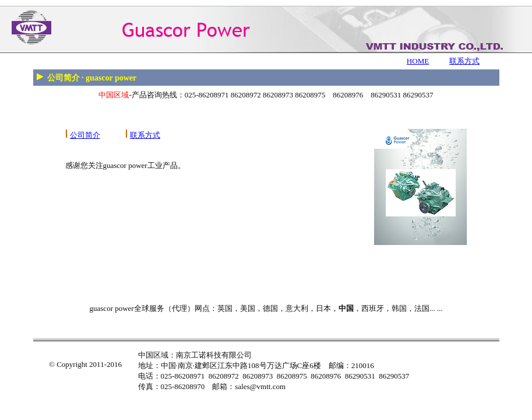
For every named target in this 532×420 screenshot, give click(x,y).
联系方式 (464, 61)
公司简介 (85, 135)
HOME (418, 61)
